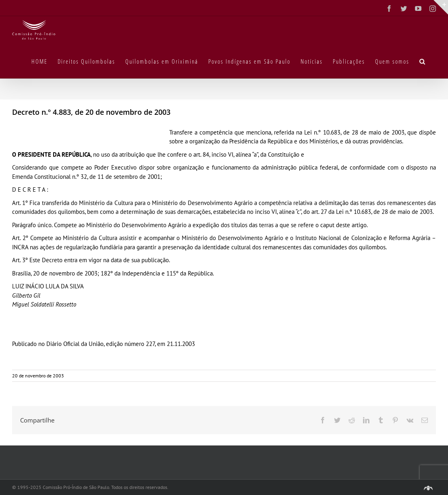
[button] (423, 61)
